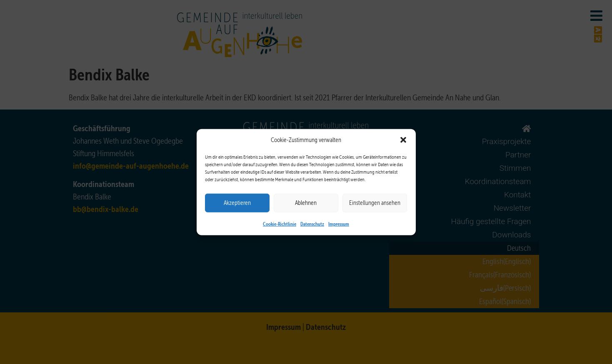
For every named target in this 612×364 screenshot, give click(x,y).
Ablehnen (306, 203)
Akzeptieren (237, 203)
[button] (403, 140)
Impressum (339, 223)
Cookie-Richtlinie (280, 223)
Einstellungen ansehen (375, 203)
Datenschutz (312, 223)
